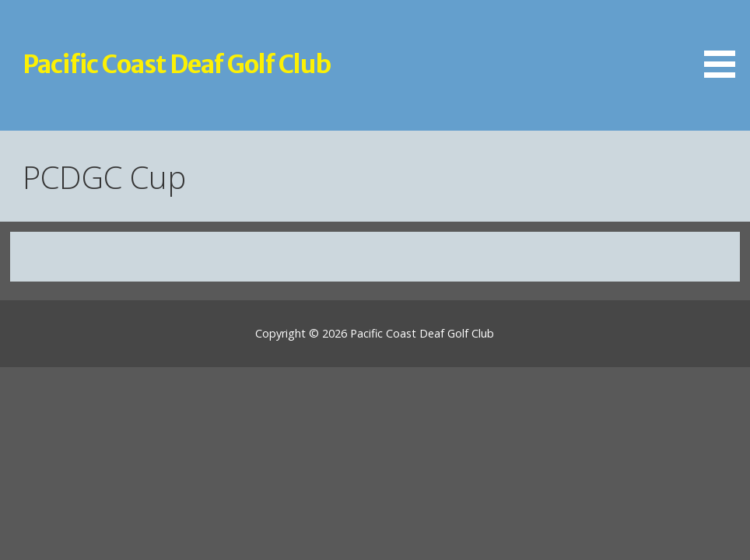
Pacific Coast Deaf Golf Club (177, 65)
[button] (725, 42)
